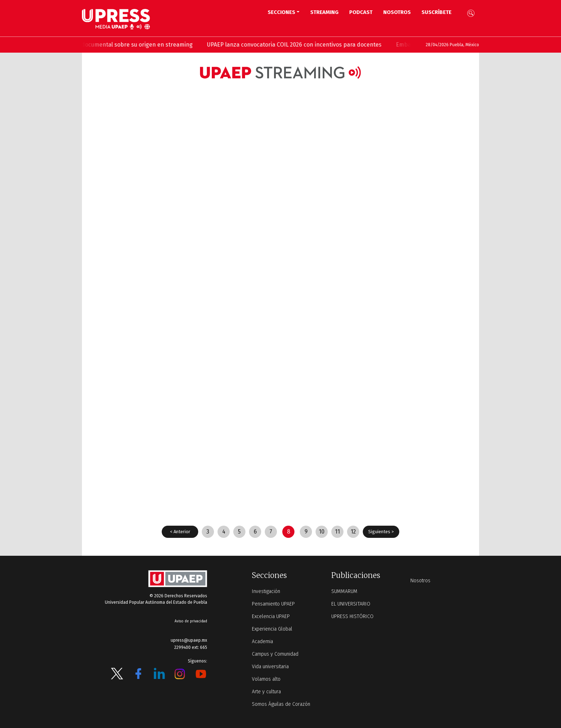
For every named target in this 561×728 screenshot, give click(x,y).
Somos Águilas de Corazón (281, 704)
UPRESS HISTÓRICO (352, 616)
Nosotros (397, 12)
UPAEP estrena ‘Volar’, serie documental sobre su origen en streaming (141, 45)
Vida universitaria (270, 667)
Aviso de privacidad (191, 621)
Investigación (266, 591)
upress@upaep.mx (189, 640)
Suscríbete (436, 12)
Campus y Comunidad (275, 654)
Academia (262, 642)
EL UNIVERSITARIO (351, 604)
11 (337, 532)
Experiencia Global (272, 629)
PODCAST (361, 12)
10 (322, 532)
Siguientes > (381, 532)
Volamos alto (266, 679)
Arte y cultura (266, 692)
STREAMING (324, 12)
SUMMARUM (344, 591)
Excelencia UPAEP (271, 616)
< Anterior (180, 532)
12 (353, 532)
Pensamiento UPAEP (273, 604)
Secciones (281, 12)
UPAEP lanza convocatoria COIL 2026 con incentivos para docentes (335, 45)
